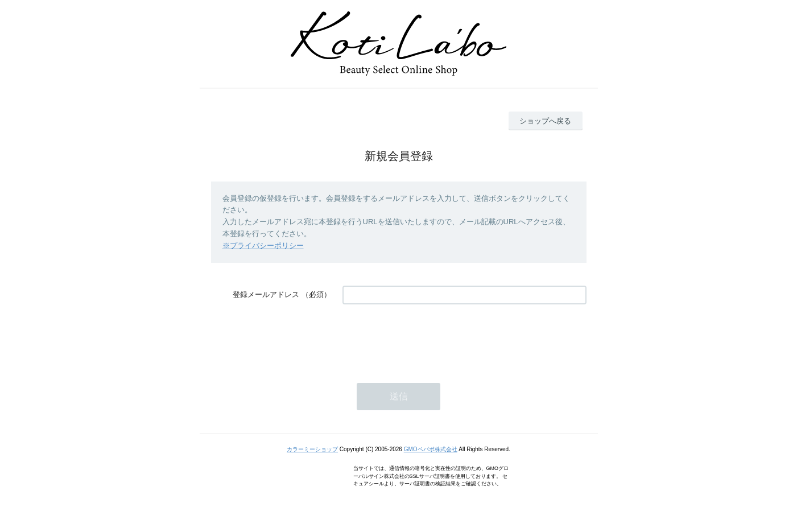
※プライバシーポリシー (263, 246)
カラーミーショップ (312, 449)
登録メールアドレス (266, 294)
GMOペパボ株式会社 (431, 449)
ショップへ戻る (545, 121)
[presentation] (429, 338)
